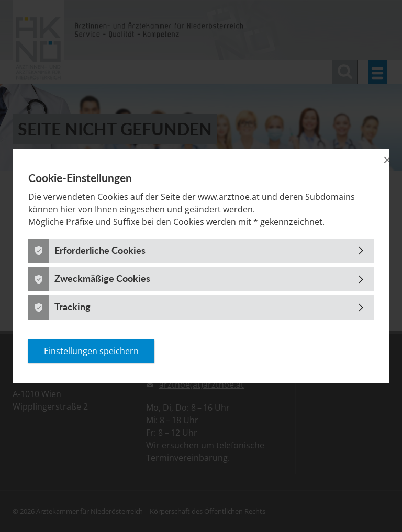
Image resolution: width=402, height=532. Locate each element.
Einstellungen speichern (91, 351)
